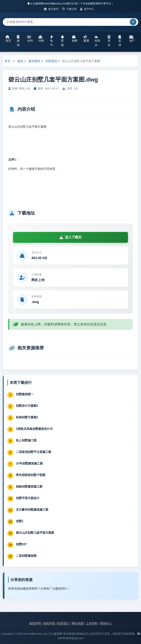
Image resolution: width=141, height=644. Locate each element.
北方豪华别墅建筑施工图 (32, 510)
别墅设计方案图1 (27, 406)
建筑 (18, 41)
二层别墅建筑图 (26, 556)
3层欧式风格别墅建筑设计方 (34, 429)
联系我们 (63, 623)
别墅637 (21, 544)
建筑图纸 (34, 61)
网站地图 (78, 623)
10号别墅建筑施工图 (29, 463)
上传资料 (92, 623)
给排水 (97, 41)
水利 (30, 39)
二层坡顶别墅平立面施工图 (34, 452)
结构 (41, 39)
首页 (8, 39)
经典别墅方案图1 (27, 417)
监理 (120, 41)
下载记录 (69, 9)
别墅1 (20, 521)
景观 (62, 41)
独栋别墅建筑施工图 (29, 487)
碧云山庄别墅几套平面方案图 (35, 533)
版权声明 (35, 623)
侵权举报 (49, 623)
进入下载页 (70, 237)
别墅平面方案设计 (28, 498)
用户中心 (87, 9)
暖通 (86, 39)
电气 (52, 41)
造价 (109, 41)
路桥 (75, 39)
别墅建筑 (51, 61)
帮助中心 (106, 623)
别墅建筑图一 (25, 394)
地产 (132, 39)
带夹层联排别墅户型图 (31, 475)
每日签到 (51, 9)
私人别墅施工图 (26, 440)
